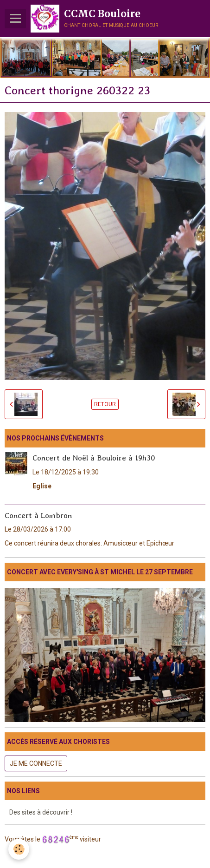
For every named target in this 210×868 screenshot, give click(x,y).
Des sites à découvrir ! (41, 812)
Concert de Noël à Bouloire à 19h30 (94, 458)
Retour (105, 404)
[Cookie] (19, 849)
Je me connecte (36, 763)
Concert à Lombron (38, 515)
